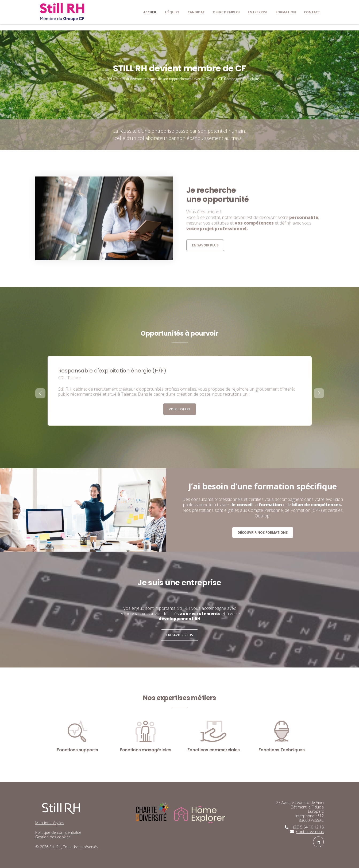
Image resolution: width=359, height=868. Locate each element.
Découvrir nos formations (263, 533)
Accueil (150, 12)
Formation (286, 12)
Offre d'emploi (226, 12)
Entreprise (258, 12)
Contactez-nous (310, 832)
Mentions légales (50, 823)
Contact (312, 12)
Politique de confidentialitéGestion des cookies (58, 835)
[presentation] (40, 393)
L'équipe (172, 12)
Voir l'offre (180, 409)
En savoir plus (205, 245)
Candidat (196, 12)
